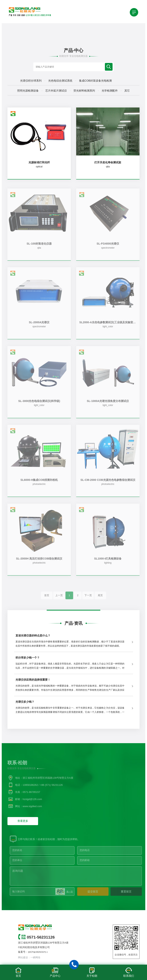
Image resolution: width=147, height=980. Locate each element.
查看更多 (23, 821)
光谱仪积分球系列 (31, 81)
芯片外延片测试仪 (56, 91)
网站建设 (23, 957)
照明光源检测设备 (28, 91)
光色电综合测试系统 (60, 81)
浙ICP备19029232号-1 (38, 952)
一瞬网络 (35, 957)
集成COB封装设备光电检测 (95, 81)
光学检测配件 (110, 91)
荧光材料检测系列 (84, 91)
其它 (127, 91)
